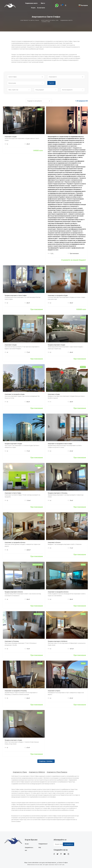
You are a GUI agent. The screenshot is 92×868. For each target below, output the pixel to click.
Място (43, 3)
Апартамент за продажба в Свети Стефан (60, 444)
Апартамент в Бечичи (54, 542)
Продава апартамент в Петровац (58, 493)
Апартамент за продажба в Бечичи (15, 542)
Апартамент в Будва (11, 137)
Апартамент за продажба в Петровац (16, 691)
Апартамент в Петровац (12, 641)
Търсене (51, 83)
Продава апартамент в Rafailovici (58, 641)
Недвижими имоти (31, 3)
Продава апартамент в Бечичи (14, 592)
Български (84, 5)
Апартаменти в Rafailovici (37, 772)
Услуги (33, 8)
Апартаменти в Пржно (20, 772)
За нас (27, 844)
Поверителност (43, 844)
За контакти (41, 8)
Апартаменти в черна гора (50, 20)
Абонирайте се (69, 844)
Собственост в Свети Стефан (30, 20)
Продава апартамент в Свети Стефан (16, 295)
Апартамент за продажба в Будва (58, 295)
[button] (26, 77)
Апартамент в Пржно (54, 691)
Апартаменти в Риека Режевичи (57, 772)
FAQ (40, 848)
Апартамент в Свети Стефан (13, 493)
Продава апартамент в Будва (56, 345)
